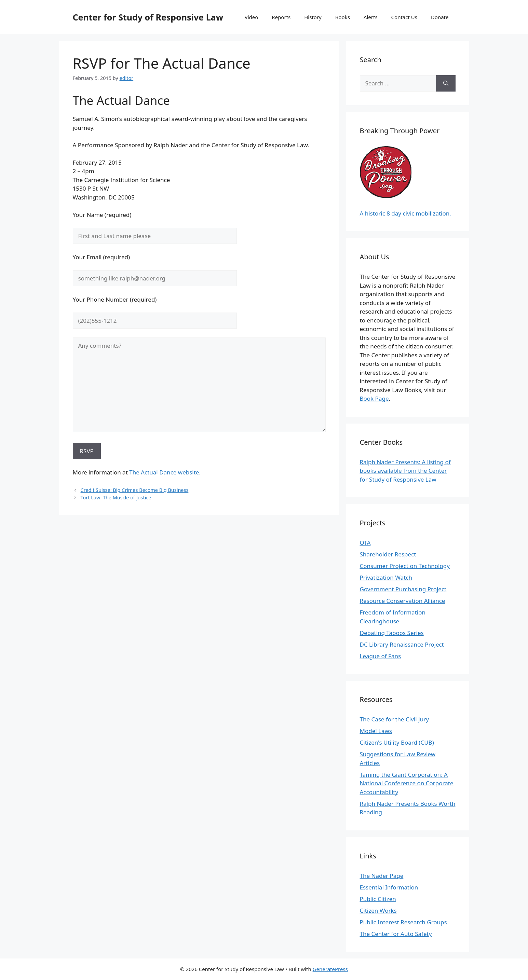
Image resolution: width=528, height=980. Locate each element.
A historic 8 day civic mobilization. (405, 213)
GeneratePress (330, 969)
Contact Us (404, 17)
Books (343, 17)
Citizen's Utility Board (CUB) (397, 742)
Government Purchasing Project (403, 589)
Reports (281, 17)
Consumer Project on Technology (405, 566)
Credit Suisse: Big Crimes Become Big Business (135, 490)
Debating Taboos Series (392, 633)
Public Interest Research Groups (403, 922)
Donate (440, 17)
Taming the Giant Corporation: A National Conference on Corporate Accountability (407, 783)
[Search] (446, 83)
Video (252, 17)
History (313, 17)
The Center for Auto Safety (396, 934)
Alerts (371, 17)
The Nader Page (382, 876)
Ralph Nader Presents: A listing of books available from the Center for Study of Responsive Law (405, 471)
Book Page (374, 398)
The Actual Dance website (164, 472)
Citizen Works (378, 910)
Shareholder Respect (388, 554)
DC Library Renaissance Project (402, 644)
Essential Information (389, 887)
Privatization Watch (386, 577)
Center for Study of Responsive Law (148, 17)
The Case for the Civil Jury (394, 719)
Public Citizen (378, 899)
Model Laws (376, 731)
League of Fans (381, 656)
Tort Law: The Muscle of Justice (116, 498)
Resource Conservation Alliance (403, 601)
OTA (365, 543)
